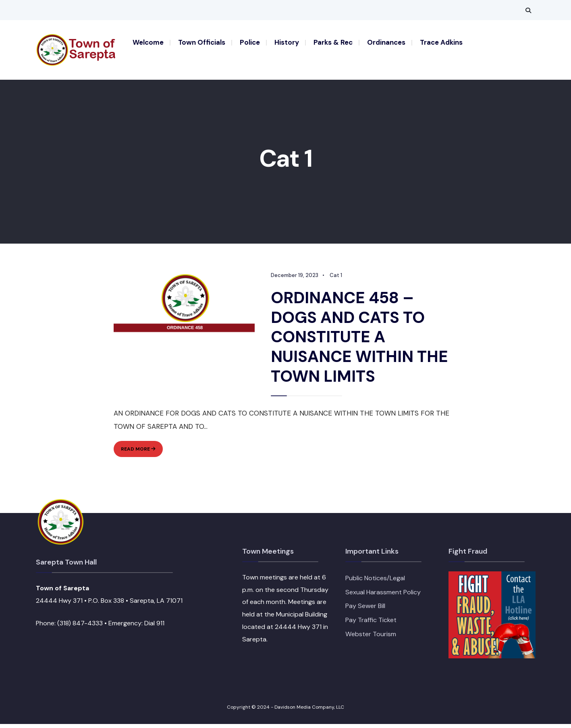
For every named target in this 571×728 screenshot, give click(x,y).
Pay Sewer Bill (365, 610)
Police (250, 42)
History (287, 42)
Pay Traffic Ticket (371, 624)
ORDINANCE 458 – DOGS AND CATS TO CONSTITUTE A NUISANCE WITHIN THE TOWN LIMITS (360, 341)
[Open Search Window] (528, 10)
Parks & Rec (333, 42)
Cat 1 (335, 280)
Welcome (148, 42)
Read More (141, 454)
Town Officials (202, 42)
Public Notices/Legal (375, 582)
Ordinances (386, 42)
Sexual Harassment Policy (383, 596)
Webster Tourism (371, 638)
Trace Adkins (441, 42)
